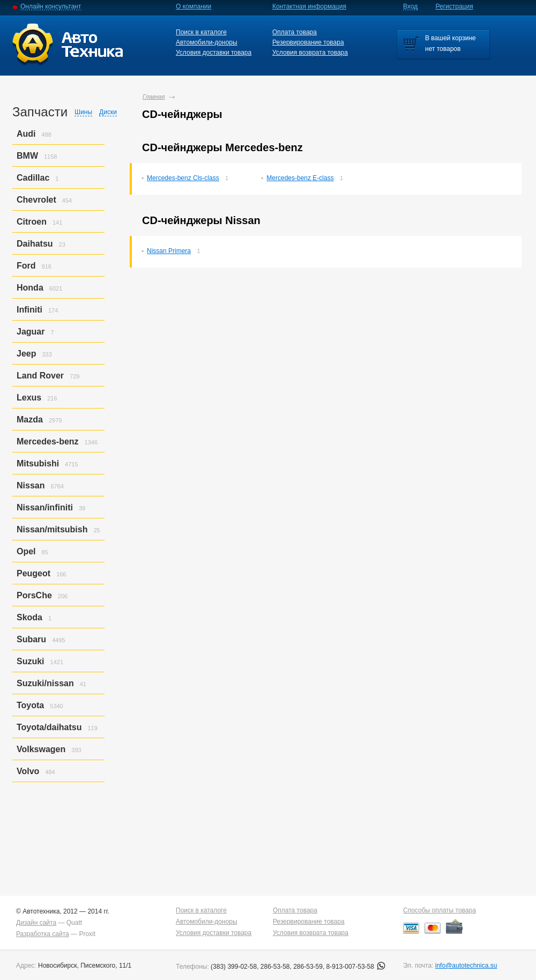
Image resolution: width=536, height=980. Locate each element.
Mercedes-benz (48, 441)
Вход (410, 6)
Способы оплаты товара (440, 910)
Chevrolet (36, 200)
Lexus (29, 398)
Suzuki (31, 661)
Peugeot (33, 573)
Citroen (32, 222)
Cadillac (33, 178)
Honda (30, 288)
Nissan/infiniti (45, 507)
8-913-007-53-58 (356, 967)
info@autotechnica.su (466, 966)
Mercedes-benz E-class (300, 178)
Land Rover (40, 376)
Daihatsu (35, 244)
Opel (26, 551)
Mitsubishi (38, 463)
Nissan (31, 485)
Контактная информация (309, 6)
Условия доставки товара (214, 53)
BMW (27, 156)
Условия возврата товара (310, 53)
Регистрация (455, 6)
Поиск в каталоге (201, 32)
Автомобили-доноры (207, 42)
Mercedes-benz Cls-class (183, 178)
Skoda (29, 617)
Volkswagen (41, 749)
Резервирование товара (308, 42)
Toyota (30, 705)
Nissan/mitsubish (52, 529)
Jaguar (31, 332)
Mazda (30, 420)
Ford (26, 266)
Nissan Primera (169, 251)
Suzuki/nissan (45, 683)
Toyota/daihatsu (49, 727)
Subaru (31, 639)
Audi (26, 134)
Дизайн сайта (36, 923)
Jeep (26, 354)
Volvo (28, 771)
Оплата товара (295, 32)
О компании (193, 6)
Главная (154, 96)
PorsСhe (34, 595)
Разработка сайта (43, 934)
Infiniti (29, 310)
